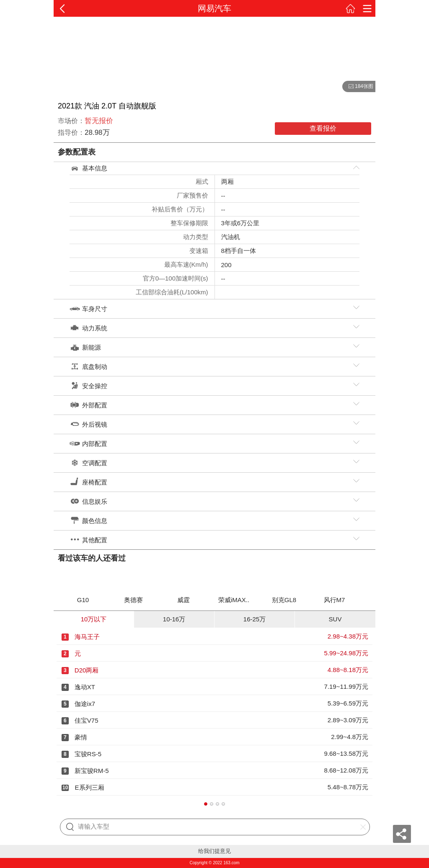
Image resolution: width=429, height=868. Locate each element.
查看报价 (323, 128)
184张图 (358, 87)
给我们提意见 (214, 851)
